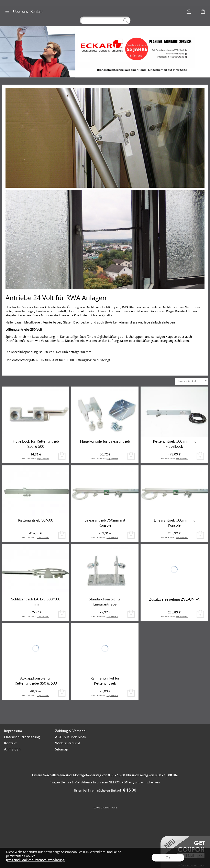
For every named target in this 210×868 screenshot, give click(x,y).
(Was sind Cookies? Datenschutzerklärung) (36, 860)
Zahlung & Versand (70, 731)
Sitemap (62, 749)
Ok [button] (168, 858)
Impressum (13, 731)
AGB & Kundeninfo (70, 737)
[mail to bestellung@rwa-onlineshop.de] (44, 713)
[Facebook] (55, 713)
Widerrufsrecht (68, 743)
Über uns (20, 11)
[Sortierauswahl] (191, 381)
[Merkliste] (195, 11)
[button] (7, 11)
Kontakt (37, 11)
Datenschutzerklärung (22, 737)
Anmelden (189, 11)
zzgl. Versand (43, 459)
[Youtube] (66, 713)
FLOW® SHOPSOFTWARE (105, 808)
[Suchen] (105, 20)
